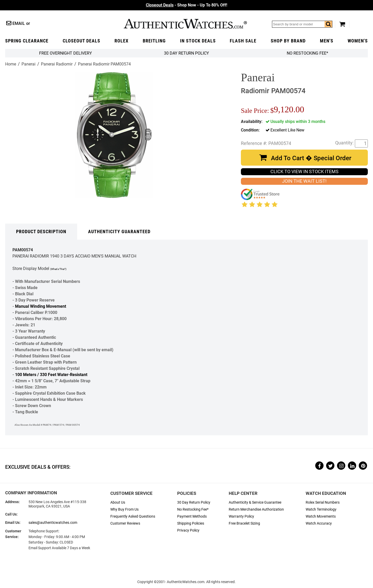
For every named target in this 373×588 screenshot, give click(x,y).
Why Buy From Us (124, 509)
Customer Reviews (125, 523)
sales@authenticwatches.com (53, 523)
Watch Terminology (321, 509)
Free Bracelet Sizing (244, 523)
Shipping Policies (191, 523)
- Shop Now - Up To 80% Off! (187, 5)
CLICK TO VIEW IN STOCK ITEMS (304, 172)
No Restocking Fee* (307, 53)
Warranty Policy (241, 516)
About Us (118, 502)
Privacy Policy (188, 530)
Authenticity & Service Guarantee (255, 502)
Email (19, 23)
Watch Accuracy (319, 523)
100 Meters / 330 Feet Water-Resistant (51, 375)
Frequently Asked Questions (133, 516)
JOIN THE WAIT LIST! (304, 181)
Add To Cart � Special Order (311, 158)
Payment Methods (192, 516)
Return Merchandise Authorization (256, 509)
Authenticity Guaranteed (119, 232)
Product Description (41, 232)
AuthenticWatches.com (185, 24)
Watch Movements (321, 516)
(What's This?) (58, 269)
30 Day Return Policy (194, 502)
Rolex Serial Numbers (323, 502)
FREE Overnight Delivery (66, 53)
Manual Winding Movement (41, 306)
